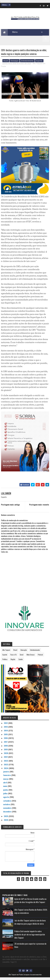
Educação (24, 652)
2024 (6, 771)
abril (5, 785)
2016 (6, 740)
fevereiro (7, 778)
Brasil (6, 63)
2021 (6, 759)
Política (5, 662)
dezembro (8, 814)
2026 (6, 822)
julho (6, 796)
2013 (6, 729)
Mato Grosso (31, 657)
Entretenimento (27, 63)
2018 (6, 748)
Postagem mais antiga (10, 507)
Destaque (15, 63)
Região (13, 662)
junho (6, 792)
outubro (7, 807)
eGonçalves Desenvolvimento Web (33, 977)
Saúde (21, 662)
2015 (6, 737)
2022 (6, 763)
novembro (8, 810)
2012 (6, 725)
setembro (7, 803)
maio (5, 789)
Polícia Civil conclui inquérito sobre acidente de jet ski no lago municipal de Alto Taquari (30, 937)
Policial (40, 657)
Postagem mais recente (39, 507)
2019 (6, 752)
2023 (6, 767)
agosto (6, 799)
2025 (6, 819)
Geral (22, 657)
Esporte (39, 63)
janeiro (6, 774)
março (6, 781)
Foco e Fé (13, 657)
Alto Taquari (6, 652)
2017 (6, 744)
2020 (6, 756)
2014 (6, 733)
